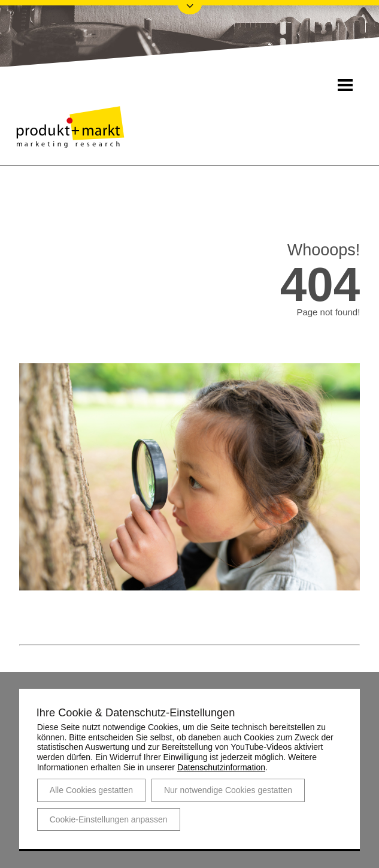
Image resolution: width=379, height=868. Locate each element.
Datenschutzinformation (221, 767)
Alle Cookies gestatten (91, 789)
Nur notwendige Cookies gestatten (228, 789)
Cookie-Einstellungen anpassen (109, 819)
